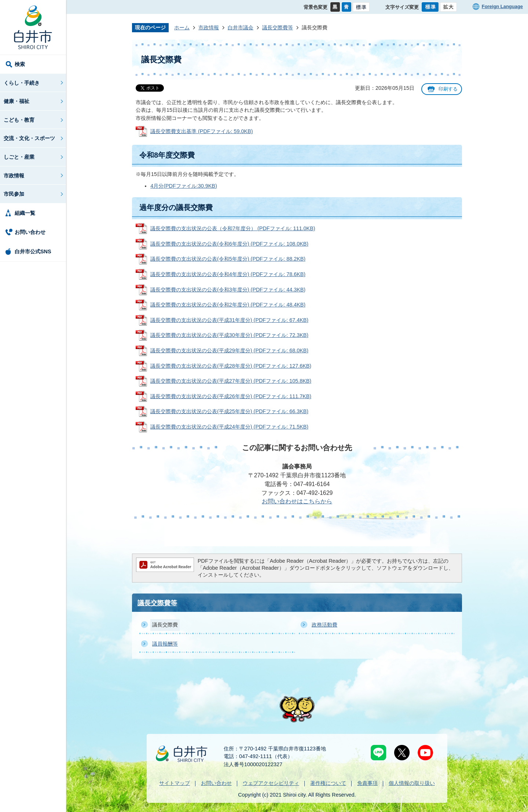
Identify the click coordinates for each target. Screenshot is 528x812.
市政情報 (14, 176)
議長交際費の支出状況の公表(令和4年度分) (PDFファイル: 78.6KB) (228, 274)
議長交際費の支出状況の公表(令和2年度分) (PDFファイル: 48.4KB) (228, 305)
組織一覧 (25, 213)
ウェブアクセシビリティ (271, 783)
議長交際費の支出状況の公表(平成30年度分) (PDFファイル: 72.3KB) (229, 335)
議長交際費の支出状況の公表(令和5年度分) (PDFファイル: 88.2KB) (228, 259)
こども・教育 (19, 120)
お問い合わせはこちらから (297, 501)
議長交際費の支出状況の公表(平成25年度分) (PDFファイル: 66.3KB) (229, 411)
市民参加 (14, 194)
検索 (20, 64)
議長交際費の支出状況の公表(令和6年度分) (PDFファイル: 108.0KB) (229, 244)
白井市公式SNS (33, 251)
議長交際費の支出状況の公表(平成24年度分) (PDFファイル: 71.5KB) (229, 427)
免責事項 (367, 783)
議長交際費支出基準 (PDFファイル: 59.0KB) (202, 131)
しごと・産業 (19, 157)
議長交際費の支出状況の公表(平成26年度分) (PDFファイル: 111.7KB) (231, 396)
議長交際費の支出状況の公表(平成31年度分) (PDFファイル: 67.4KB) (229, 320)
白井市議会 (241, 27)
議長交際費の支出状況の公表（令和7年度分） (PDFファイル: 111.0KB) (233, 228)
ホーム (182, 27)
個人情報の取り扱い (412, 783)
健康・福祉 (16, 101)
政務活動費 (324, 625)
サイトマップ (175, 783)
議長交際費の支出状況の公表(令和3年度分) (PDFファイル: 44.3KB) (228, 290)
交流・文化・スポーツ (29, 138)
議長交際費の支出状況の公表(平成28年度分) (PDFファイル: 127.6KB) (231, 366)
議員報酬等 (165, 644)
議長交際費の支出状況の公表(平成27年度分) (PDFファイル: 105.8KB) (231, 381)
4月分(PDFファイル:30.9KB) (184, 186)
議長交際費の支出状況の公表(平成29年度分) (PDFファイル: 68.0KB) (229, 350)
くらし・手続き (22, 83)
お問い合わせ (30, 232)
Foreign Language (502, 6)
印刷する (448, 89)
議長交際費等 (278, 27)
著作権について (328, 783)
